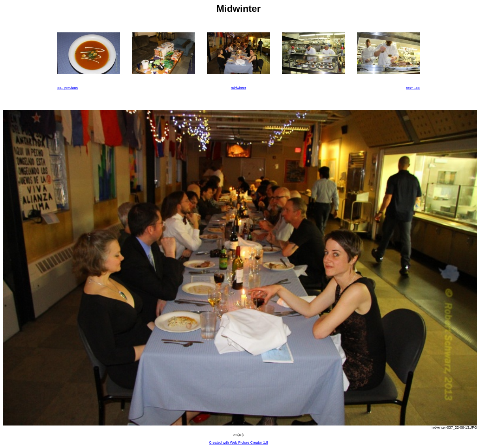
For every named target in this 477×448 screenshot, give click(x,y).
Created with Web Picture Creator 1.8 (238, 442)
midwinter (239, 88)
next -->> (413, 88)
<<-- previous (67, 88)
